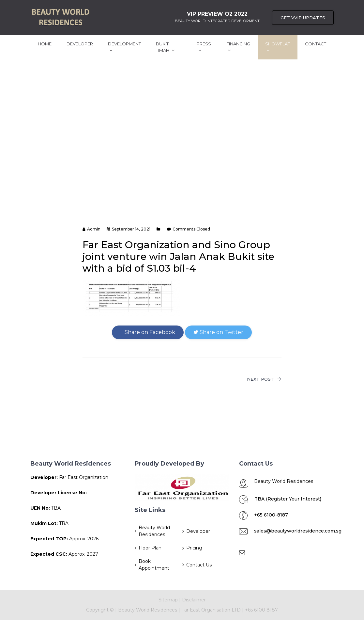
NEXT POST (264, 379)
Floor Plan (150, 548)
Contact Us (199, 565)
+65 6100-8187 (271, 515)
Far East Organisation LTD (212, 610)
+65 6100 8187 (261, 610)
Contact (316, 44)
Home (45, 44)
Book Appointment (154, 565)
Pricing (194, 548)
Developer (80, 44)
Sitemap (168, 600)
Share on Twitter (218, 332)
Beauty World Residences (154, 531)
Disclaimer (194, 600)
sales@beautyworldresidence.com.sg (298, 531)
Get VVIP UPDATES (303, 18)
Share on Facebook (148, 332)
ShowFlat (278, 47)
